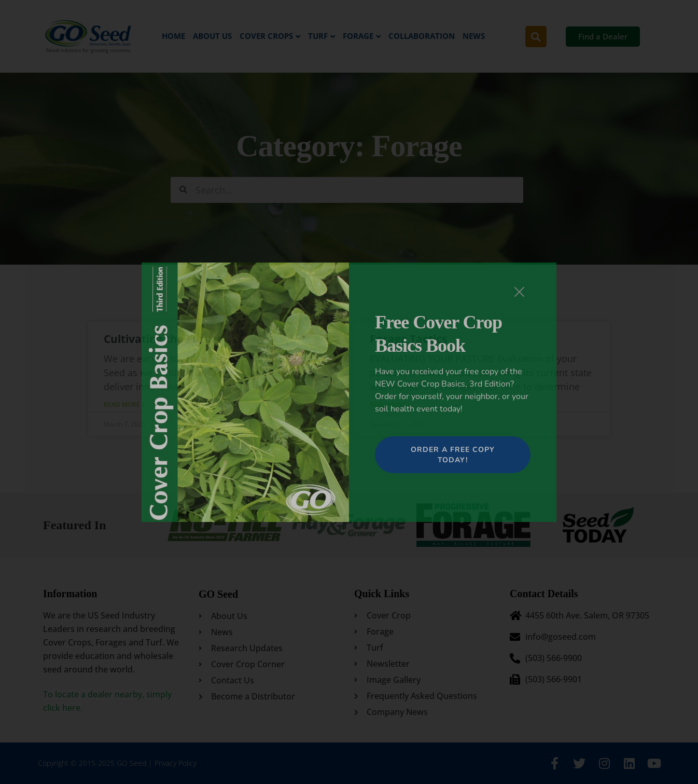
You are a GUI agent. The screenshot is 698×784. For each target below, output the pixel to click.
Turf (318, 36)
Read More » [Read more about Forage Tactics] (390, 404)
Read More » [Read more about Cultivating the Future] (125, 404)
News (474, 36)
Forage (358, 36)
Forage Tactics (408, 339)
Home (173, 36)
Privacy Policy (176, 763)
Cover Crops (266, 36)
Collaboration (422, 36)
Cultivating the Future (164, 339)
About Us (212, 36)
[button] (536, 37)
